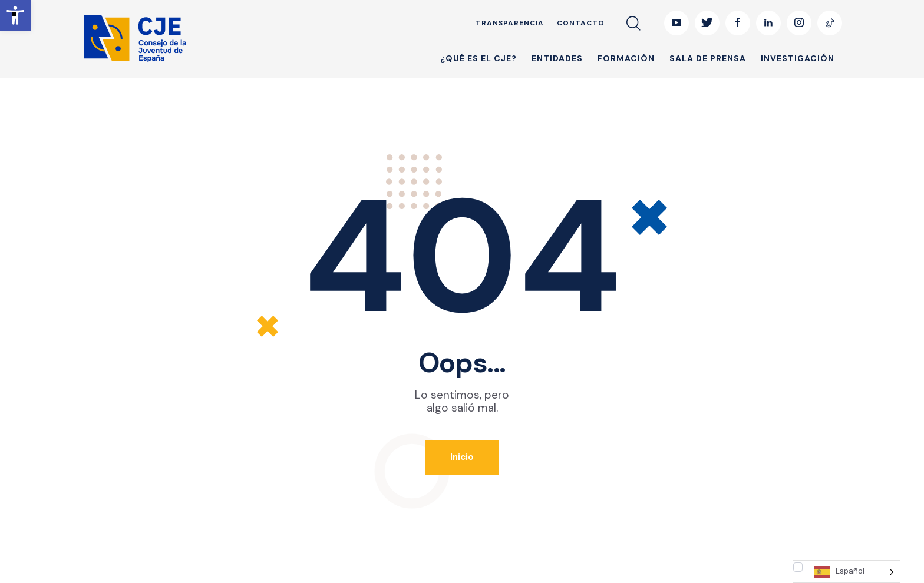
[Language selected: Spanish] (847, 572)
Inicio (462, 457)
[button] (15, 15)
